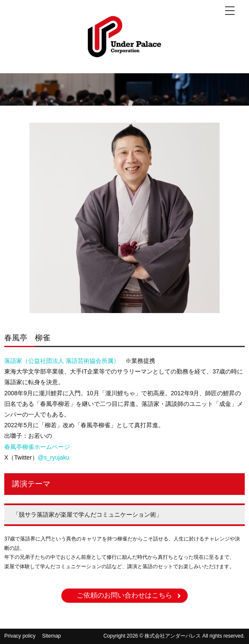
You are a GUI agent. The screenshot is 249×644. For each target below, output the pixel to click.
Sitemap (52, 636)
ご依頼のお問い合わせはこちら (124, 595)
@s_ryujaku (54, 457)
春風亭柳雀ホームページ (37, 447)
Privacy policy (20, 636)
